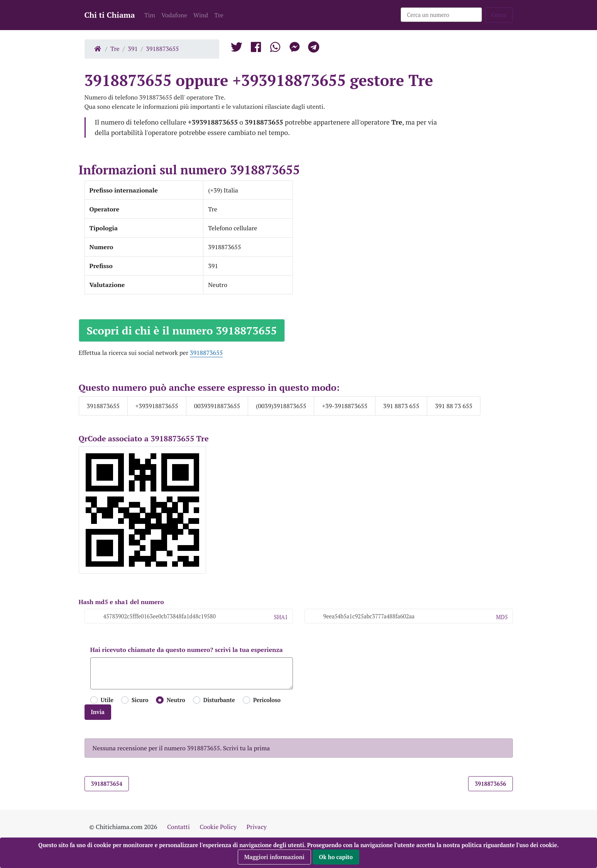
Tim (150, 15)
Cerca (499, 15)
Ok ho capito (336, 857)
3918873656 (490, 784)
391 (133, 49)
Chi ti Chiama (110, 15)
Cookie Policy (218, 827)
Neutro (176, 700)
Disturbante (219, 700)
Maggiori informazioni (274, 857)
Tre (219, 15)
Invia (98, 712)
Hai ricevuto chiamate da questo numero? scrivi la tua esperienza (187, 650)
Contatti (178, 827)
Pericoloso (267, 700)
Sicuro (140, 700)
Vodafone (174, 15)
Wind (201, 15)
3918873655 (162, 49)
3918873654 (107, 784)
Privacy (257, 827)
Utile (107, 700)
